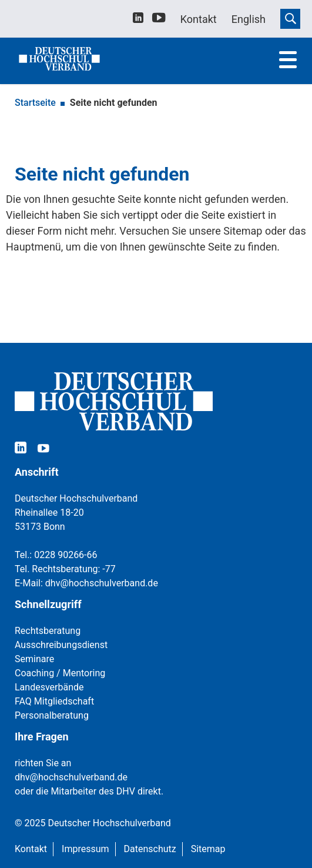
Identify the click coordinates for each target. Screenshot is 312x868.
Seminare (34, 659)
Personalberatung (52, 715)
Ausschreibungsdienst (61, 645)
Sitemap (208, 849)
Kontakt (31, 849)
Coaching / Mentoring (60, 673)
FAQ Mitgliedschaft (54, 701)
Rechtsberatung (48, 631)
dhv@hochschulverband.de (102, 583)
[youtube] (159, 20)
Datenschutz (150, 849)
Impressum (85, 849)
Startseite (35, 103)
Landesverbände (49, 687)
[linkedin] (138, 19)
